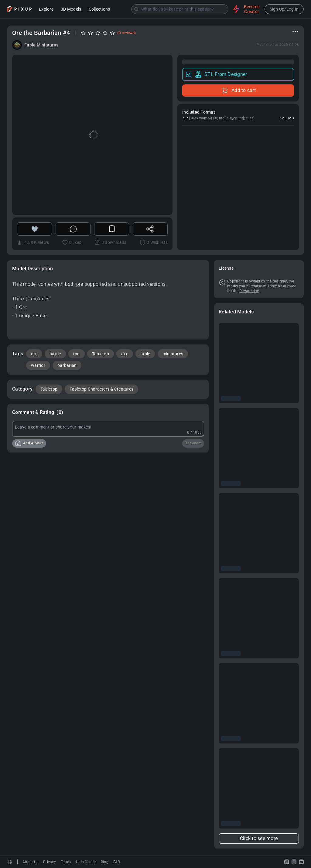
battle (55, 354)
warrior (38, 365)
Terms (66, 862)
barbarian (67, 365)
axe (125, 354)
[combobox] (172, 9)
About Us (30, 862)
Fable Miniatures (41, 45)
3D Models (71, 10)
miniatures (173, 354)
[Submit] (136, 9)
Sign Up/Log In (284, 9)
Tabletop (101, 354)
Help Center (86, 862)
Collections (99, 10)
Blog (105, 862)
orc (34, 354)
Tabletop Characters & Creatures (101, 389)
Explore (46, 10)
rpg (77, 354)
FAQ (117, 862)
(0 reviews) (126, 33)
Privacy (50, 862)
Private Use (249, 291)
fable (145, 354)
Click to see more (259, 838)
